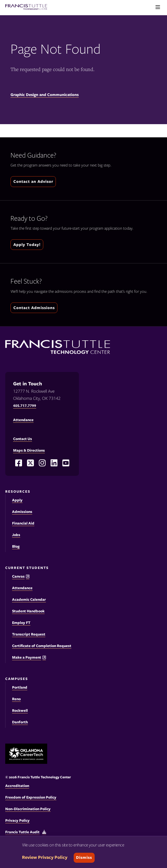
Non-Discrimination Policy (28, 809)
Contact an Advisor (33, 181)
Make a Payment (27, 657)
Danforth (20, 722)
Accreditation (17, 786)
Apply (17, 500)
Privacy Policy (17, 820)
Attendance (22, 588)
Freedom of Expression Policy (31, 797)
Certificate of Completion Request (42, 646)
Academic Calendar (29, 599)
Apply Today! (27, 245)
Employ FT (21, 623)
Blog (16, 546)
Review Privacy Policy (45, 857)
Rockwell (20, 710)
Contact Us (23, 439)
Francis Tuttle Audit (22, 832)
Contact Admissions (34, 308)
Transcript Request (29, 634)
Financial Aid (23, 523)
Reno (16, 699)
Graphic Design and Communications (45, 95)
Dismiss (84, 857)
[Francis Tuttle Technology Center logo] (26, 7)
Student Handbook (28, 611)
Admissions (22, 512)
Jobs (16, 535)
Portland (20, 687)
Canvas (18, 576)
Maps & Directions (29, 450)
